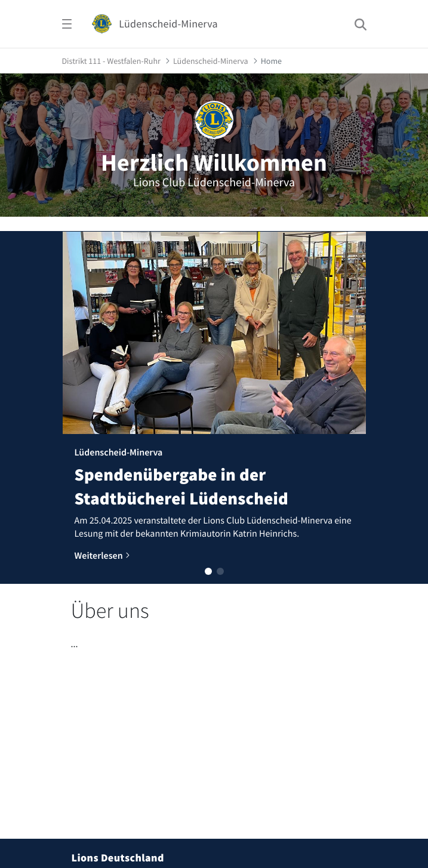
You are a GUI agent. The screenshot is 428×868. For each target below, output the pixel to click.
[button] (208, 571)
